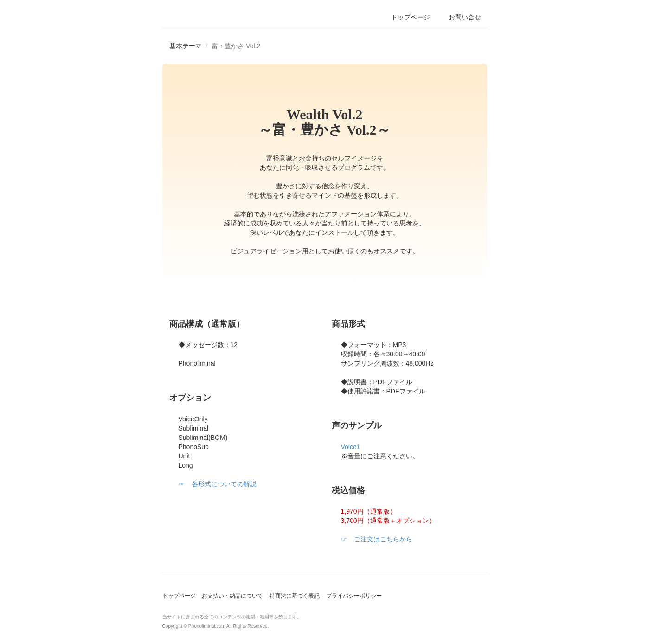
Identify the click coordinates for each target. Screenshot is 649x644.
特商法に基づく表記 (295, 596)
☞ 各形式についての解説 (218, 484)
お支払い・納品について (232, 596)
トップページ (179, 596)
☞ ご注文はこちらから (377, 539)
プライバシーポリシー (354, 596)
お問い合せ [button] (465, 17)
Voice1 (351, 447)
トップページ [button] (411, 17)
